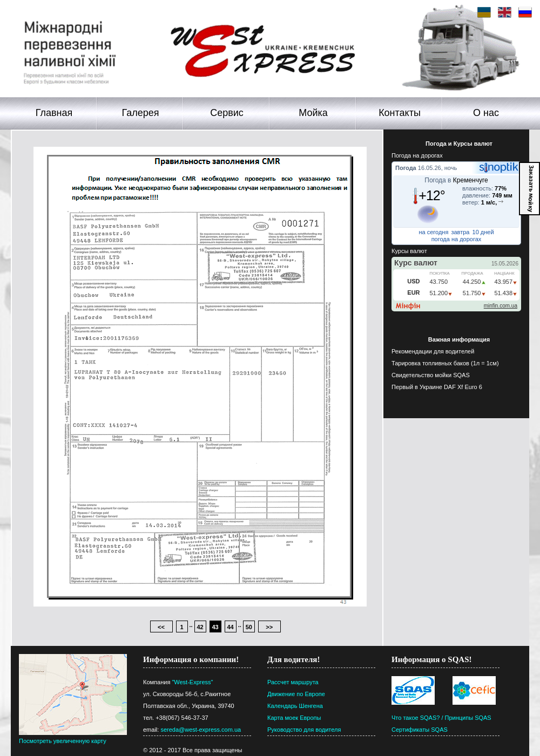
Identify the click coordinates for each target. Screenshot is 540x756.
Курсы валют (409, 251)
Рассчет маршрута (293, 682)
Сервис (227, 113)
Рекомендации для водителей (433, 351)
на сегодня (433, 232)
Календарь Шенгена (295, 706)
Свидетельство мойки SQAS (431, 375)
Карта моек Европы (294, 718)
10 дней (483, 232)
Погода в (456, 180)
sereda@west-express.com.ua (201, 730)
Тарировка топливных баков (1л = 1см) (445, 363)
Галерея (140, 113)
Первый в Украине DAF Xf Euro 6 (437, 387)
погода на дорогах (457, 239)
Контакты (400, 113)
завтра (460, 232)
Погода (406, 168)
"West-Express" (192, 682)
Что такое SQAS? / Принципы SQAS (441, 718)
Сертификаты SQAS (420, 730)
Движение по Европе (296, 694)
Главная (54, 113)
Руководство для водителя (304, 730)
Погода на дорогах (417, 155)
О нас (486, 113)
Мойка (313, 113)
